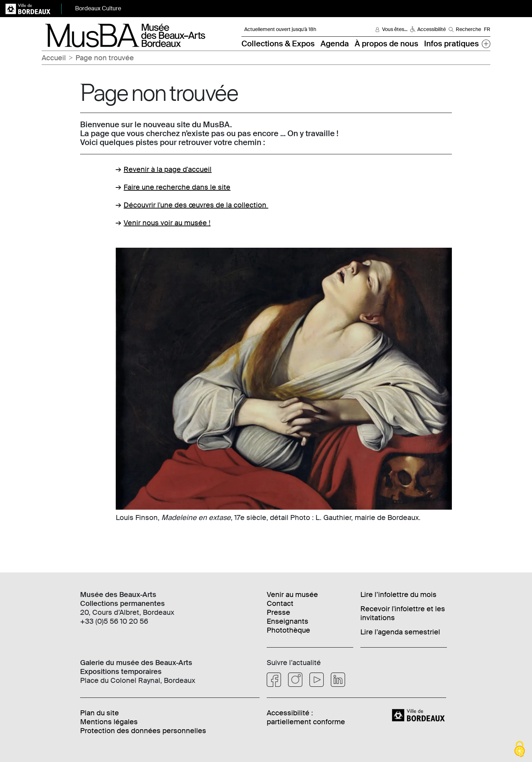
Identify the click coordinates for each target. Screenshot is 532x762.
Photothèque (288, 630)
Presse (278, 612)
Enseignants (288, 621)
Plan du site (100, 713)
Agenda (335, 44)
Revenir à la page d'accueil (168, 169)
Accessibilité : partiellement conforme (306, 717)
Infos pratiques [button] (452, 44)
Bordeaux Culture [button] (98, 8)
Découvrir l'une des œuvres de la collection (196, 205)
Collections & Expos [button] (278, 44)
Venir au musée (292, 594)
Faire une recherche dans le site (177, 187)
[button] (486, 44)
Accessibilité (432, 29)
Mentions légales (109, 722)
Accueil (54, 58)
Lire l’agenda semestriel (400, 632)
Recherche (468, 29)
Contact (280, 603)
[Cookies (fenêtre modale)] (520, 750)
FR (487, 29)
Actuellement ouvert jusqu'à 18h (280, 29)
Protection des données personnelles (143, 731)
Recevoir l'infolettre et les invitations (403, 613)
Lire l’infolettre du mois (398, 594)
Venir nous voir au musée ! (167, 223)
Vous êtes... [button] (395, 29)
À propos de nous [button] (387, 44)
